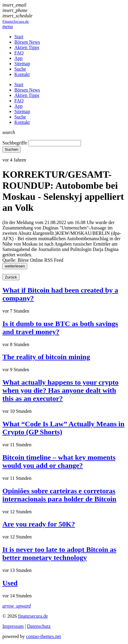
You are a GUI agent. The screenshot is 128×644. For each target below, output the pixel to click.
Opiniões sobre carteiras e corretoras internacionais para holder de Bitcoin (59, 495)
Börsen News (27, 42)
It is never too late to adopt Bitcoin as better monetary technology (59, 554)
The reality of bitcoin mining (46, 357)
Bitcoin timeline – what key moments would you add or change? (59, 461)
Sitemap (22, 64)
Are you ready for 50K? (39, 524)
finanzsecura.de (33, 616)
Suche (20, 69)
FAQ (19, 53)
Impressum (13, 626)
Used (10, 583)
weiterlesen (15, 266)
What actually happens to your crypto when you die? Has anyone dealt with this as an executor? (60, 390)
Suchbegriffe (15, 143)
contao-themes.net (44, 636)
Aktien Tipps (27, 47)
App (19, 58)
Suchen (12, 149)
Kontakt (22, 74)
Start (19, 37)
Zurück (11, 277)
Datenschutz (39, 626)
